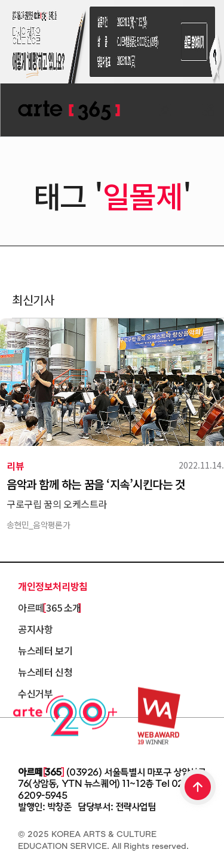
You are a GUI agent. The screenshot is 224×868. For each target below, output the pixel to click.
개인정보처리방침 (53, 586)
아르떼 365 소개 (50, 607)
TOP (198, 788)
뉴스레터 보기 (45, 650)
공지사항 (35, 629)
